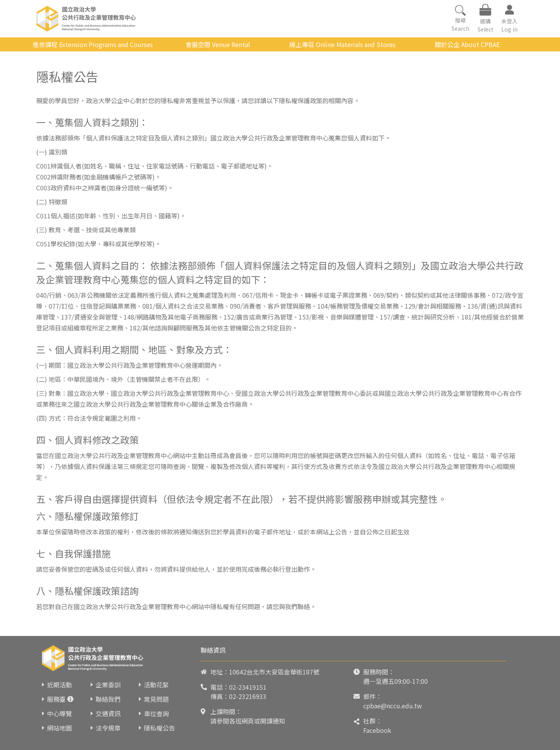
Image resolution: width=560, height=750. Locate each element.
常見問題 (156, 699)
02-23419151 (248, 687)
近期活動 (59, 685)
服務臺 (56, 699)
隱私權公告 (159, 728)
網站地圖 (59, 728)
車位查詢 (156, 713)
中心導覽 (59, 713)
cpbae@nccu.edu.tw (393, 706)
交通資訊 (108, 713)
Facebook (377, 730)
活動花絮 (156, 685)
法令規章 (108, 728)
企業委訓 (108, 685)
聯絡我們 (108, 699)
